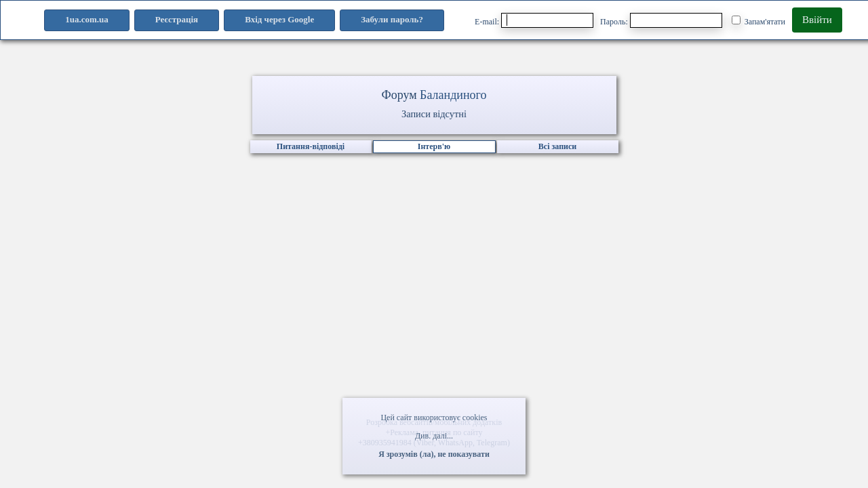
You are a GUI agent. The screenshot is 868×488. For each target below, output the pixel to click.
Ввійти (817, 20)
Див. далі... (434, 436)
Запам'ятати (758, 21)
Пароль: (661, 20)
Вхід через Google (279, 19)
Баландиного (453, 95)
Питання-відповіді (311, 146)
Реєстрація (177, 19)
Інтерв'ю (434, 146)
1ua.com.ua (87, 19)
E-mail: (534, 20)
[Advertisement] (434, 308)
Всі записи (557, 146)
